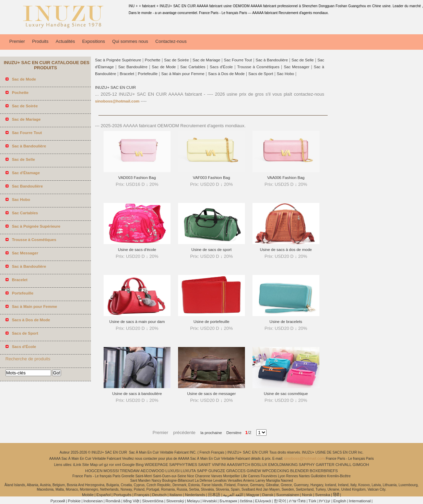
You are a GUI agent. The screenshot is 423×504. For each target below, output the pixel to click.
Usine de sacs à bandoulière (137, 394)
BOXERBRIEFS (324, 471)
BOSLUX (259, 465)
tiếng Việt (131, 501)
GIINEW (254, 471)
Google (128, 465)
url (101, 465)
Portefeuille (148, 74)
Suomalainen (288, 495)
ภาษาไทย (297, 501)
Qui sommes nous (130, 41)
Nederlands (195, 495)
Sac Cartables (193, 67)
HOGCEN (94, 471)
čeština (246, 501)
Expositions (94, 41)
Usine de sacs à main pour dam (137, 322)
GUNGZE (217, 471)
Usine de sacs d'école (137, 250)
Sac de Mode (164, 67)
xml (118, 465)
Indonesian (93, 501)
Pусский (58, 501)
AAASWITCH (238, 465)
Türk (312, 501)
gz (106, 465)
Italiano (176, 495)
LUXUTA (188, 471)
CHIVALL (344, 465)
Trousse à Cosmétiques (258, 67)
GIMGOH (361, 465)
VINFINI (219, 465)
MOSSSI (111, 471)
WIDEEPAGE (156, 465)
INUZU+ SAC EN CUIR (115, 87)
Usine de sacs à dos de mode (286, 250)
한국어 (280, 501)
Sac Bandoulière (133, 67)
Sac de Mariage (206, 60)
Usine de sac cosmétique (286, 394)
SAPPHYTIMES (183, 465)
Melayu (193, 501)
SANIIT (205, 465)
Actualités (65, 41)
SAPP (202, 471)
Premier (17, 41)
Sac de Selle (303, 60)
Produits (40, 41)
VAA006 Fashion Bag (286, 178)
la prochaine (211, 433)
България (228, 501)
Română (113, 501)
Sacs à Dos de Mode (226, 74)
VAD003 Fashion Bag (137, 178)
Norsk (307, 495)
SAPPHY (307, 465)
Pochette (152, 60)
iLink (77, 465)
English (340, 501)
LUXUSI (173, 471)
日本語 (214, 495)
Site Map (90, 465)
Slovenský (175, 501)
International (360, 501)
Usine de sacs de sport (212, 250)
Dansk (268, 495)
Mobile (88, 495)
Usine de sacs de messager (211, 394)
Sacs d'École (221, 67)
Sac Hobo (286, 74)
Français (142, 495)
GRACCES (236, 471)
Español (104, 495)
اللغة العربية (233, 495)
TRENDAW (130, 471)
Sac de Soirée (176, 60)
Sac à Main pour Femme (183, 74)
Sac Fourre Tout (238, 60)
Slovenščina (153, 501)
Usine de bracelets (286, 322)
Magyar (253, 495)
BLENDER (299, 471)
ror (111, 465)
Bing (140, 465)
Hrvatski (210, 501)
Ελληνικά (263, 501)
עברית (325, 501)
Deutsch (160, 495)
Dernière (232, 433)
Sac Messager (297, 67)
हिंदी (336, 495)
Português (122, 495)
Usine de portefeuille (212, 322)
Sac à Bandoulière (272, 60)
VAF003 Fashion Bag (211, 178)
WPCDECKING (276, 471)
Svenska (322, 495)
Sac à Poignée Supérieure (118, 60)
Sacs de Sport (261, 74)
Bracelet (127, 74)
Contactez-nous (171, 41)
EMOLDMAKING (283, 465)
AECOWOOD (153, 471)
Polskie (74, 501)
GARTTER (325, 465)
